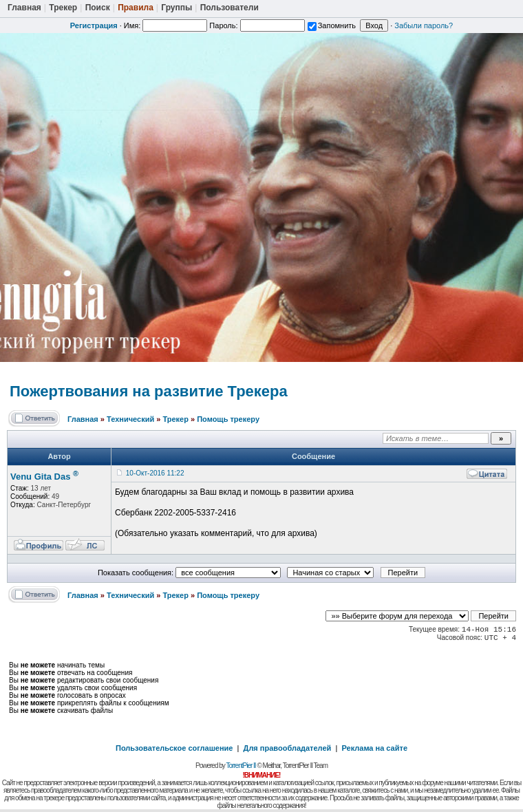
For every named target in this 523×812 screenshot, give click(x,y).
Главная (83, 419)
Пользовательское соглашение (174, 748)
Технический (130, 419)
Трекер (175, 419)
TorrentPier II (241, 766)
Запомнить (332, 25)
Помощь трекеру (228, 419)
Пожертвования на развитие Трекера (149, 391)
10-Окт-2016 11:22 (155, 473)
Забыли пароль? (424, 25)
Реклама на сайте (374, 748)
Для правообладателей (288, 748)
